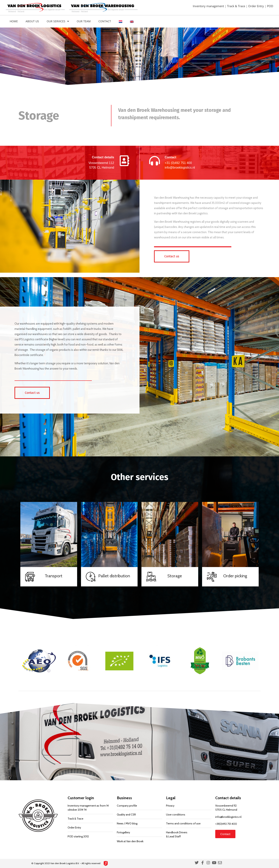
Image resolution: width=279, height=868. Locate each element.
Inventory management (209, 6)
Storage (175, 576)
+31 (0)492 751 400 (178, 163)
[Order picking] (212, 577)
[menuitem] (121, 21)
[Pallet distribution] (91, 577)
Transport (54, 576)
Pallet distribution (114, 576)
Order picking (235, 576)
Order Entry (256, 6)
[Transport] (30, 577)
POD (270, 6)
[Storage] (151, 577)
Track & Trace (236, 6)
